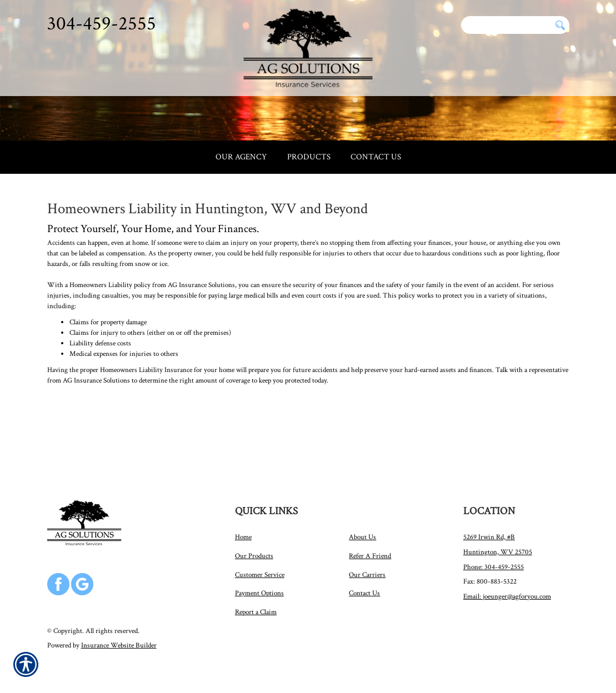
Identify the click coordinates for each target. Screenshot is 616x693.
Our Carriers (367, 573)
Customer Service (260, 573)
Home (243, 535)
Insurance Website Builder (119, 644)
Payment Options (259, 591)
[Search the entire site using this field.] (506, 25)
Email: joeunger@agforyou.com (507, 595)
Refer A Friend (370, 554)
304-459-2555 (102, 24)
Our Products (254, 554)
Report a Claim (256, 610)
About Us (362, 535)
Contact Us (364, 591)
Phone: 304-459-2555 (494, 565)
